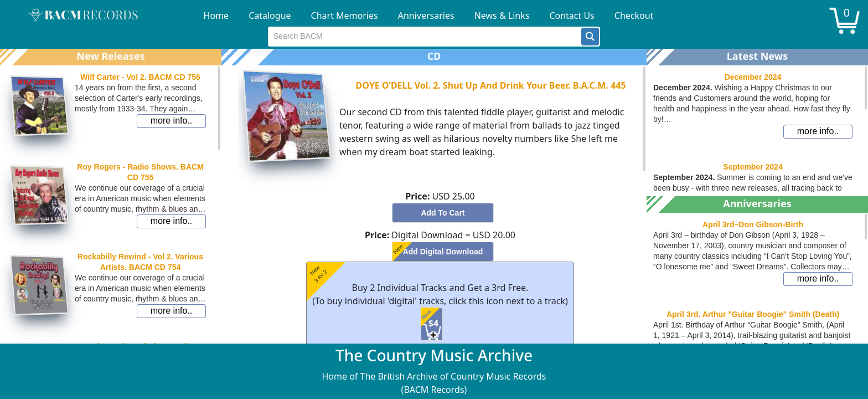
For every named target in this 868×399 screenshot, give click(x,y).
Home (216, 16)
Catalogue (270, 16)
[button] (590, 37)
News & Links (502, 16)
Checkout (634, 16)
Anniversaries (426, 16)
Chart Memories (345, 16)
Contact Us (572, 16)
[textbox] (425, 37)
